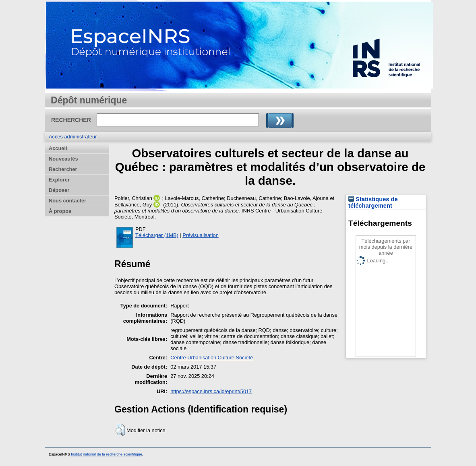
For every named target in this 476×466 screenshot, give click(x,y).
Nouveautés (63, 159)
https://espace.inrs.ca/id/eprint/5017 (211, 391)
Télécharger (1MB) (157, 235)
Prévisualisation (201, 235)
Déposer (59, 190)
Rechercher (63, 169)
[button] (120, 430)
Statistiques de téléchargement (373, 202)
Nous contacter (67, 201)
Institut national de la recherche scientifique (107, 454)
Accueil (58, 148)
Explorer (59, 180)
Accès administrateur (73, 137)
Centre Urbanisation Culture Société (212, 358)
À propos (60, 211)
